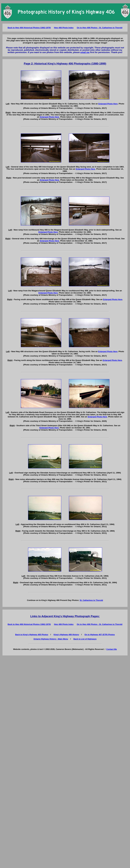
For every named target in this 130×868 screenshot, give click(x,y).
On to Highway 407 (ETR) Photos (100, 635)
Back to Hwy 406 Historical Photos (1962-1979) (29, 28)
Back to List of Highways (85, 639)
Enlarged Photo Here (108, 104)
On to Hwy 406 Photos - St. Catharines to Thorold (100, 28)
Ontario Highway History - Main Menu (51, 639)
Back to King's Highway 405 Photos (32, 635)
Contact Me (112, 649)
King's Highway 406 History (66, 635)
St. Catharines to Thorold (91, 600)
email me (85, 52)
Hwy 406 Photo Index (64, 28)
